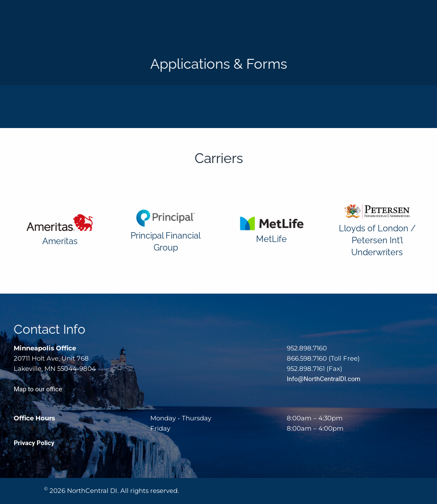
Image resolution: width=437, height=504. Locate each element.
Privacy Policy (34, 443)
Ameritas (60, 241)
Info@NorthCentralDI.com (323, 379)
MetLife (271, 239)
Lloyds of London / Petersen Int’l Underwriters (377, 240)
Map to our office (38, 389)
